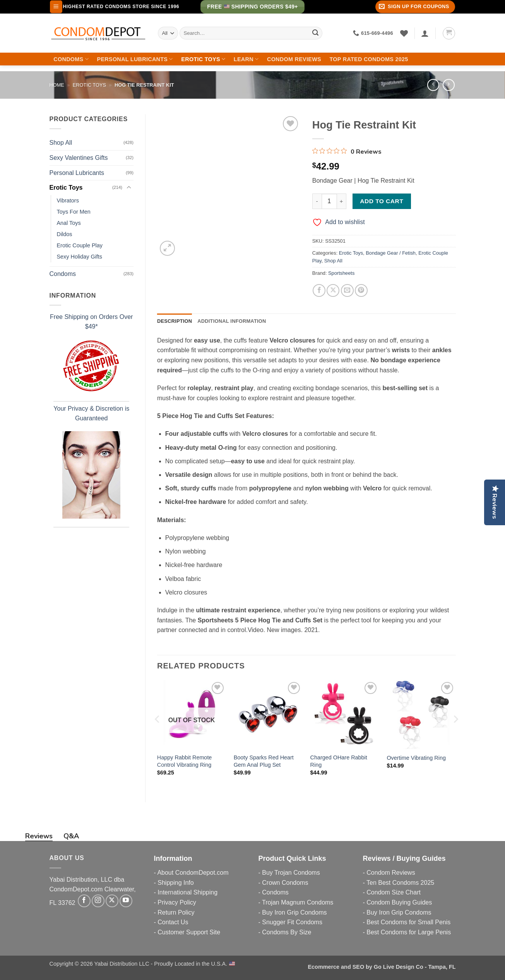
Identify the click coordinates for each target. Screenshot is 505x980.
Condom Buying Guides (399, 902)
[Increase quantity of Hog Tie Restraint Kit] (342, 201)
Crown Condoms (285, 883)
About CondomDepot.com (193, 873)
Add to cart (382, 201)
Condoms (71, 59)
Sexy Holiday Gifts (80, 257)
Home (57, 85)
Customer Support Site (189, 932)
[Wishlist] (404, 33)
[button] (56, 7)
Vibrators (68, 200)
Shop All (61, 143)
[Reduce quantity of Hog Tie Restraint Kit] (317, 201)
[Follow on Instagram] (98, 901)
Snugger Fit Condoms (292, 922)
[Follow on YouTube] (126, 901)
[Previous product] (449, 85)
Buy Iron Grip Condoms (294, 912)
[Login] (425, 33)
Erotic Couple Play (80, 245)
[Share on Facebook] (319, 290)
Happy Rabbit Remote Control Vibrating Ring (185, 761)
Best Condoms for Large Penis (409, 932)
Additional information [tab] (232, 321)
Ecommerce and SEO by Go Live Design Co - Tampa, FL (382, 967)
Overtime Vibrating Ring (416, 758)
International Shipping (187, 892)
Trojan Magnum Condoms (298, 902)
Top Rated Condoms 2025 (369, 59)
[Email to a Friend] (347, 290)
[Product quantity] (329, 201)
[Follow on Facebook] (84, 901)
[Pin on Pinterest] (361, 290)
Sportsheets (341, 273)
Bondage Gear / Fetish (391, 253)
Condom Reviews (294, 59)
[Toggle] (129, 188)
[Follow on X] (112, 901)
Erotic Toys (203, 59)
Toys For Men (74, 212)
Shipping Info (175, 883)
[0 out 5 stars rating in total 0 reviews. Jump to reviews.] (347, 151)
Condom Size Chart (394, 892)
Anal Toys (69, 223)
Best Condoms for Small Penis (408, 922)
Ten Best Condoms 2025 (400, 883)
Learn (246, 59)
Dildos (65, 234)
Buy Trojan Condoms (291, 873)
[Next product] (433, 85)
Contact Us (173, 922)
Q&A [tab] (71, 836)
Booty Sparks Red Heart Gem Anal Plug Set (264, 761)
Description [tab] (175, 321)
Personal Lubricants (135, 59)
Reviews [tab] (39, 836)
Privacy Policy (177, 902)
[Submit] (315, 33)
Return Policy (176, 912)
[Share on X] (333, 290)
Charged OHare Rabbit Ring (339, 761)
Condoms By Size (287, 932)
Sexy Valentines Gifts (79, 158)
